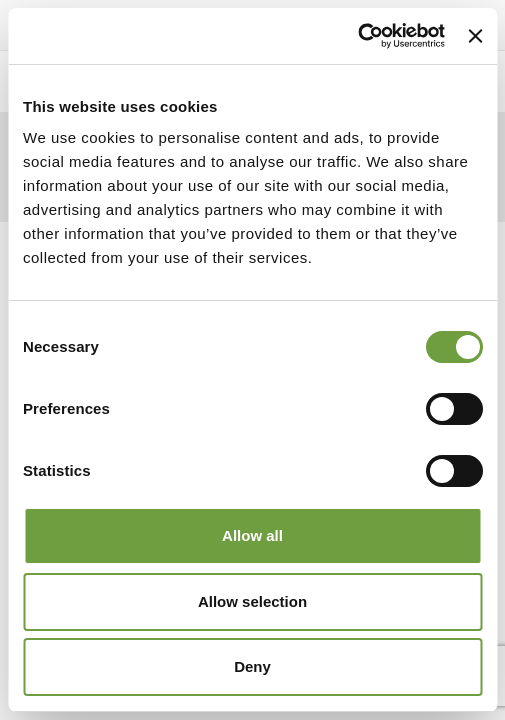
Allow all (252, 535)
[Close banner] (475, 36)
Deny (252, 666)
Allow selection (252, 601)
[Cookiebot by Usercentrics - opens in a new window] (357, 36)
